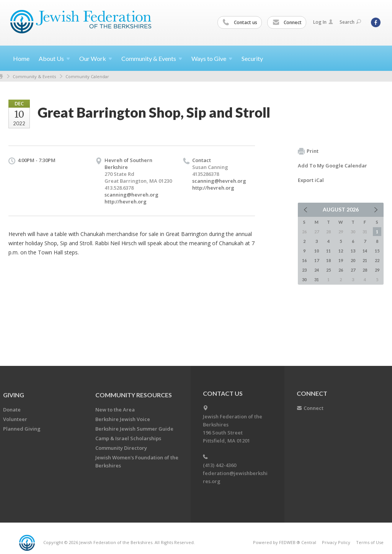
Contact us (240, 23)
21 (365, 260)
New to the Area (115, 410)
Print (308, 151)
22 (377, 260)
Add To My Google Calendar (332, 166)
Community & (152, 58)
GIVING (14, 395)
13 (353, 251)
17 (317, 260)
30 (304, 279)
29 (377, 270)
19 (341, 260)
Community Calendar (87, 76)
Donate (12, 410)
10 (317, 251)
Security (252, 58)
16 (304, 260)
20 (353, 260)
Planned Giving (22, 429)
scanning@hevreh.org (131, 195)
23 (304, 270)
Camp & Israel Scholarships (128, 438)
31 (317, 279)
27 (353, 270)
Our (96, 58)
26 (341, 270)
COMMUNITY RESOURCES (134, 395)
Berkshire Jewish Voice (123, 419)
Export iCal (311, 180)
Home (21, 58)
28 (365, 270)
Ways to (212, 58)
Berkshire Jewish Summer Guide (134, 429)
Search (350, 22)
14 (365, 251)
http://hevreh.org (126, 202)
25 (328, 270)
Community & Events (34, 76)
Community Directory (121, 448)
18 (328, 260)
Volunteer (15, 419)
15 (377, 251)
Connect (287, 23)
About (54, 58)
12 (341, 251)
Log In (323, 22)
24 (317, 270)
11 (328, 251)
